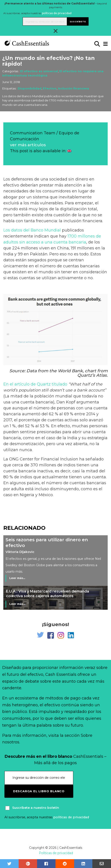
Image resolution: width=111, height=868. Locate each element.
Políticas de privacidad (56, 853)
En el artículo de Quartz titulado (35, 384)
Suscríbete (78, 22)
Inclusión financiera (73, 88)
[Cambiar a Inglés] (69, 151)
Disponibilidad (30, 88)
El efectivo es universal (39, 71)
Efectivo (50, 88)
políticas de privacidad (57, 13)
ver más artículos (28, 145)
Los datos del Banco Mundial (32, 230)
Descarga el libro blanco (39, 791)
